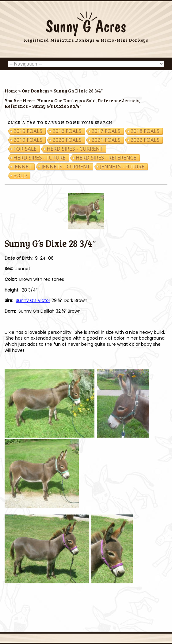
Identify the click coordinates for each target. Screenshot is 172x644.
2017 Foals (106, 131)
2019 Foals (28, 140)
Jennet (22, 167)
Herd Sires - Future (40, 158)
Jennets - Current (66, 167)
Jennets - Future (122, 167)
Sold (91, 100)
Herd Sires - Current (75, 149)
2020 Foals (67, 140)
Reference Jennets (118, 100)
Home (11, 91)
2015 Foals (28, 131)
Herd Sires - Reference (106, 158)
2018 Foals (145, 131)
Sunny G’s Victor (33, 300)
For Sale (25, 149)
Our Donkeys (36, 91)
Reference (16, 106)
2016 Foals (67, 131)
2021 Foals (106, 140)
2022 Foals (145, 140)
